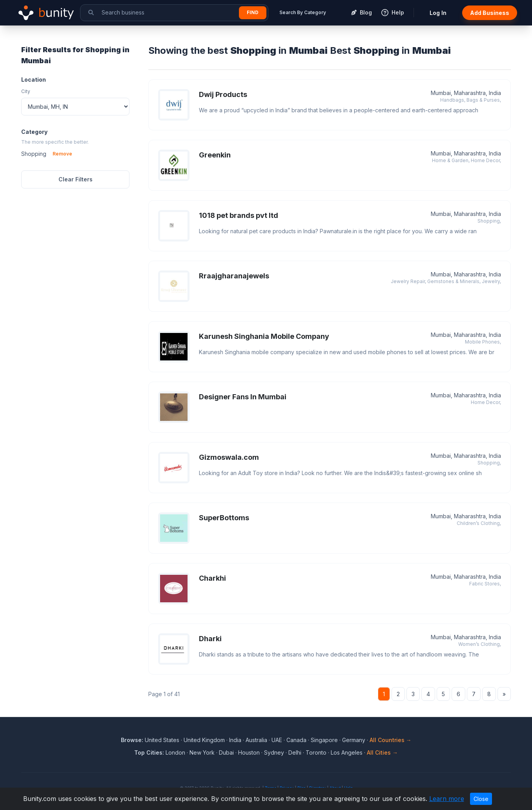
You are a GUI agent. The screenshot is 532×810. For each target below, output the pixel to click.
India (235, 740)
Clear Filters (76, 179)
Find (253, 12)
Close (481, 799)
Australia (256, 740)
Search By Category (303, 12)
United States (162, 740)
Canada (296, 740)
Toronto (316, 752)
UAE (277, 740)
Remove (62, 154)
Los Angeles (347, 752)
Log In (438, 13)
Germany (354, 740)
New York (202, 752)
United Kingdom (204, 740)
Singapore (324, 740)
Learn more (447, 799)
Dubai (226, 752)
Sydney (274, 752)
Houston (249, 752)
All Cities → (382, 752)
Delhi (295, 752)
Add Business (490, 13)
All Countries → (391, 740)
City (26, 91)
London (175, 752)
